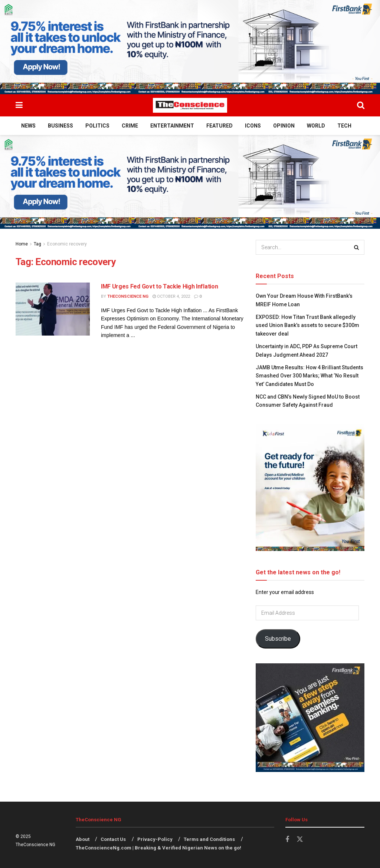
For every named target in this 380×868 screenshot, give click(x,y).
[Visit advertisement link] (190, 47)
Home (22, 244)
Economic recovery (67, 244)
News (28, 126)
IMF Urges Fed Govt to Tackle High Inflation (159, 286)
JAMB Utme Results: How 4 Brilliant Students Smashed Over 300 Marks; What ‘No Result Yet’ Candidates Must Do (309, 376)
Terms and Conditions (209, 839)
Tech (344, 126)
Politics (97, 126)
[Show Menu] (19, 105)
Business (60, 126)
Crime (130, 126)
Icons (253, 126)
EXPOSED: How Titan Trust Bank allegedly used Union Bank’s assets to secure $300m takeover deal (307, 325)
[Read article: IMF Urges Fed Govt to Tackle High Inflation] (53, 309)
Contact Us (113, 839)
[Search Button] (361, 105)
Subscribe (278, 639)
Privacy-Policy (155, 839)
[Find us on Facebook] (287, 840)
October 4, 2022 (171, 296)
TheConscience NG (128, 296)
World (316, 126)
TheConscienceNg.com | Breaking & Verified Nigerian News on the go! (158, 848)
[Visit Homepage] (190, 105)
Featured (220, 126)
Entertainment (172, 126)
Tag (37, 244)
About (83, 839)
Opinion (284, 126)
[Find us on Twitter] (300, 839)
